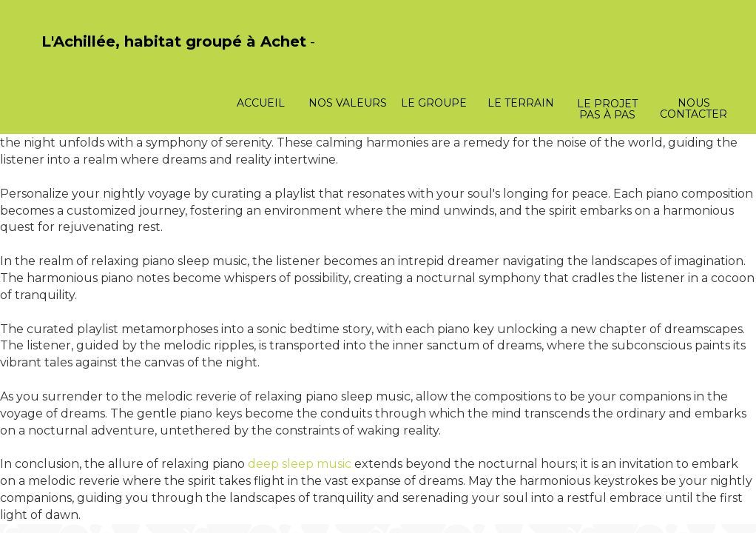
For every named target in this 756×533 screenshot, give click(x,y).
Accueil (261, 103)
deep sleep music (300, 464)
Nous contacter (693, 108)
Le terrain (521, 103)
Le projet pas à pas (607, 109)
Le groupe (434, 103)
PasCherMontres (80, 57)
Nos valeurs (348, 103)
